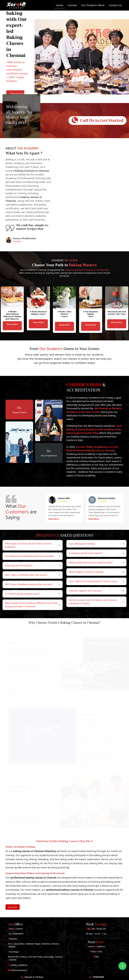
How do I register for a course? (96, 591)
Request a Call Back (34, 977)
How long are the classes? (33, 566)
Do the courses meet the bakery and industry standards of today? (96, 602)
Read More (54, 519)
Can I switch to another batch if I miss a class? (96, 581)
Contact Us (115, 5)
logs (96, 957)
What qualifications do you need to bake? (96, 563)
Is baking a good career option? (96, 553)
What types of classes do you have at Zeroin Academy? (33, 545)
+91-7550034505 (16, 934)
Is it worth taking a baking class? (33, 594)
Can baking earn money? (96, 544)
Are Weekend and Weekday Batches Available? (33, 556)
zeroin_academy (18, 965)
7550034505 (98, 977)
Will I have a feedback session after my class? (33, 584)
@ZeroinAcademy (18, 970)
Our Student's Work (93, 5)
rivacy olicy (96, 952)
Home (60, 5)
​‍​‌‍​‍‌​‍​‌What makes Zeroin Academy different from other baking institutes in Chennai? (33, 605)
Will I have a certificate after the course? (33, 575)
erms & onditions (96, 947)
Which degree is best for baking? (96, 572)
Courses (72, 5)
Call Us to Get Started (98, 120)
